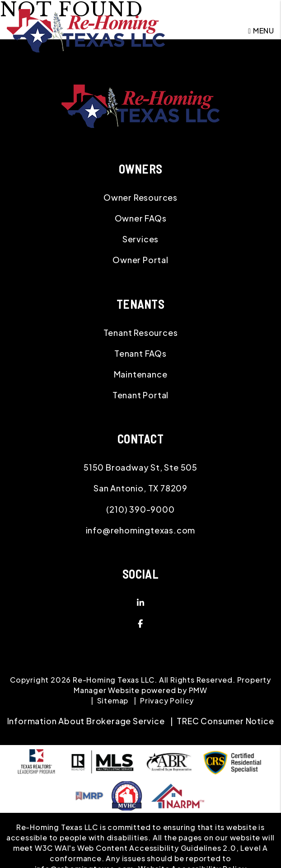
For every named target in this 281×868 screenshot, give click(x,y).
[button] (140, 603)
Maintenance (141, 374)
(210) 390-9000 (140, 509)
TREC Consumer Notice (225, 721)
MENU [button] (261, 31)
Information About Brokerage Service (86, 721)
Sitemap (113, 701)
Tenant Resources (141, 333)
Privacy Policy (167, 701)
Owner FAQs (141, 218)
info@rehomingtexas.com (141, 530)
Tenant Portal (140, 395)
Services (140, 239)
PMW (198, 690)
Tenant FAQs (140, 353)
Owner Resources (140, 197)
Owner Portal (140, 260)
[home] (86, 30)
